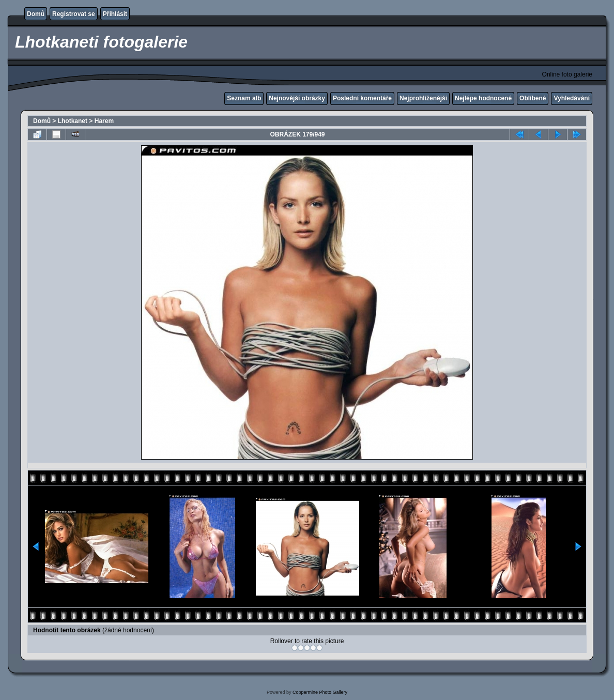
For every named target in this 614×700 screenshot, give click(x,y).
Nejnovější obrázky (297, 98)
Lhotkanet (73, 121)
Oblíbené (533, 98)
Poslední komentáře (362, 98)
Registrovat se (74, 14)
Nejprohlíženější (423, 98)
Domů (36, 14)
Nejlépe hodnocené (483, 98)
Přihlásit (115, 14)
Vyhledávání (572, 98)
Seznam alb (244, 98)
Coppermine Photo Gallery (320, 692)
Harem (104, 121)
